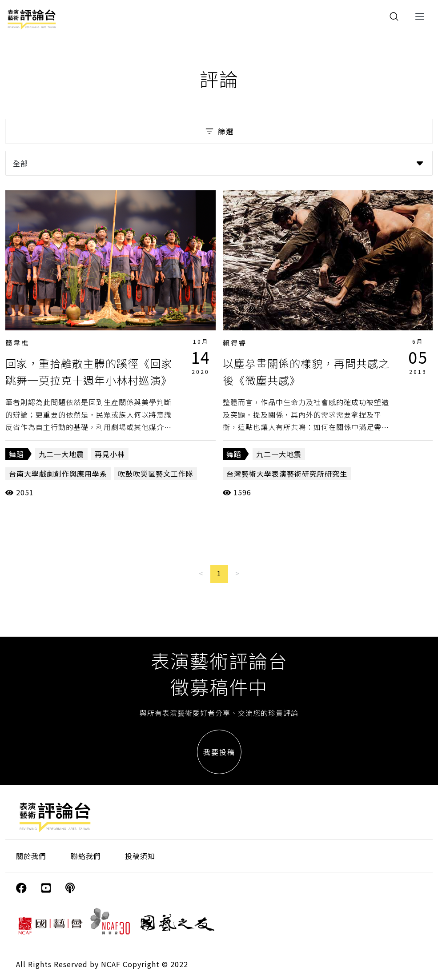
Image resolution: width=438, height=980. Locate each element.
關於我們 (31, 856)
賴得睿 (235, 343)
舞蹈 (16, 454)
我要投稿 (219, 752)
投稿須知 (140, 856)
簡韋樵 (17, 343)
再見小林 (110, 454)
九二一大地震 (61, 454)
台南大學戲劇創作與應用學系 (58, 474)
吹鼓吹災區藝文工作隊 (156, 474)
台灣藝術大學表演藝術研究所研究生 (287, 474)
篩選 (219, 131)
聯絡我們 (86, 856)
